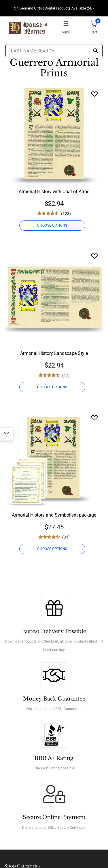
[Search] (96, 51)
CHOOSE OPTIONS (52, 225)
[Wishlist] (94, 94)
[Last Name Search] (54, 51)
